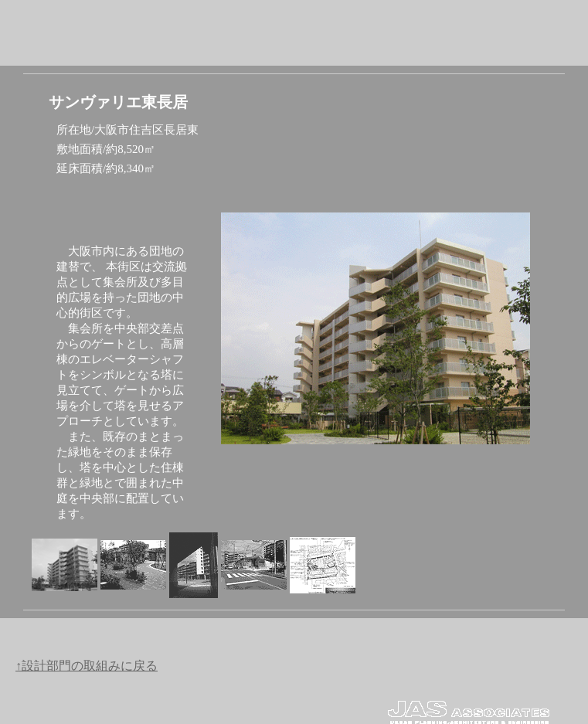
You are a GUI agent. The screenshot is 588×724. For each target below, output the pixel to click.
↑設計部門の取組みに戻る (87, 666)
